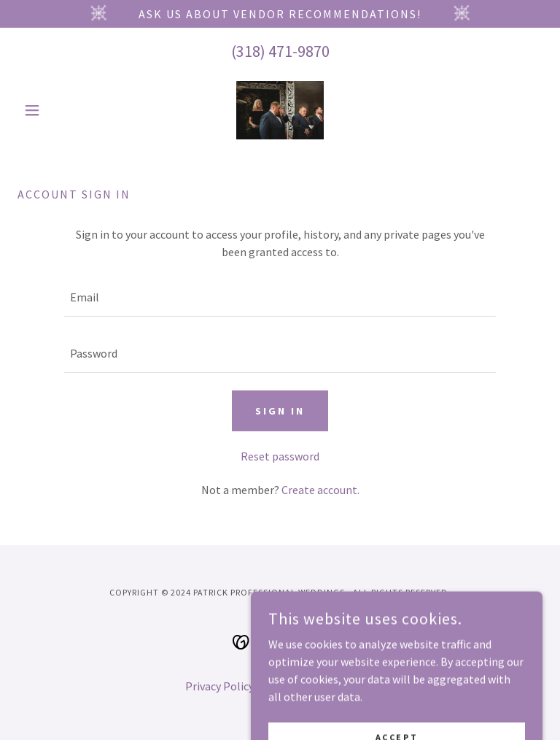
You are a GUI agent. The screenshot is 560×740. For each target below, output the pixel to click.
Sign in (280, 411)
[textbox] (280, 297)
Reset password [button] (280, 456)
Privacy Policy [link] (219, 686)
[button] (57, 110)
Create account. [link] (320, 490)
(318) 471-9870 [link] (280, 51)
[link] (280, 110)
